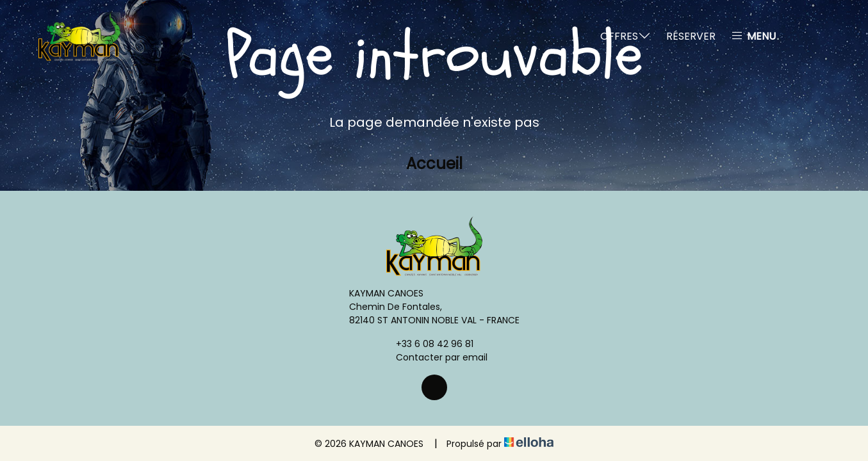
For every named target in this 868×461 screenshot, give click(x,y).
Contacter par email (434, 357)
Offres (626, 36)
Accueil (434, 164)
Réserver (691, 36)
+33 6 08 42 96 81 (427, 344)
